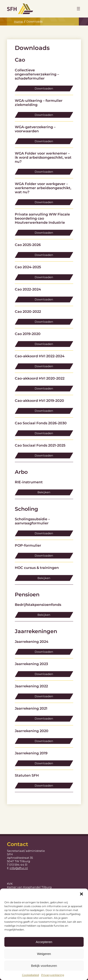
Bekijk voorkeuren (44, 966)
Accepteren (44, 942)
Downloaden (44, 88)
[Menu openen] (78, 9)
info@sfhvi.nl (19, 868)
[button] (81, 894)
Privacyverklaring (53, 975)
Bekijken (44, 492)
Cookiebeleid (30, 975)
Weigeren (44, 954)
